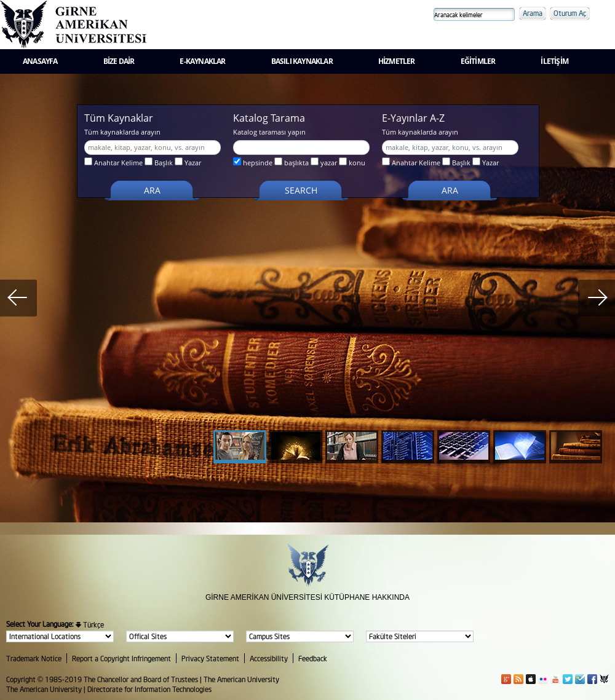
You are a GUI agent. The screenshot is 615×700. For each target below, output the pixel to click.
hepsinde (253, 163)
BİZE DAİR (119, 61)
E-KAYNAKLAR (202, 61)
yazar (324, 163)
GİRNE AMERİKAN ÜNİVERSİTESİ (264, 597)
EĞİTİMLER (478, 61)
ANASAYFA (40, 61)
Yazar (188, 163)
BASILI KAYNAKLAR (302, 61)
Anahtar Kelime (113, 163)
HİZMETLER (397, 61)
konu (352, 163)
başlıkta (292, 163)
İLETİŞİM (554, 61)
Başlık (159, 163)
